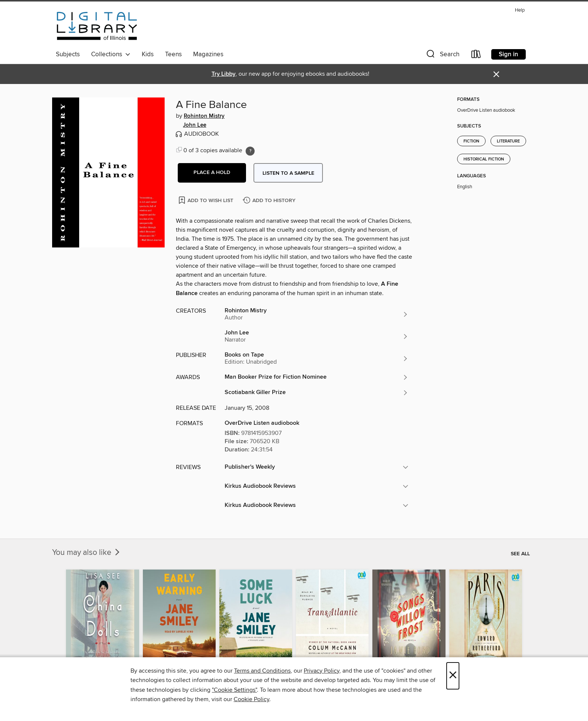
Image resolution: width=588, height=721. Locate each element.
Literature (508, 141)
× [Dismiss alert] (496, 74)
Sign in (508, 54)
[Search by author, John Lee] (316, 336)
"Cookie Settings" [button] (234, 690)
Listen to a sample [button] (288, 173)
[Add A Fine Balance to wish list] (206, 200)
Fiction (471, 141)
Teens (173, 54)
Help (520, 10)
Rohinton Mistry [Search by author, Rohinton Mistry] (204, 116)
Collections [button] (111, 54)
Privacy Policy (322, 671)
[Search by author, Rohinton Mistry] (316, 314)
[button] (442, 56)
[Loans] (476, 56)
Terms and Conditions (262, 671)
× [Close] (453, 676)
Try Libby (223, 74)
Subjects (68, 54)
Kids (148, 54)
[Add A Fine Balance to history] (270, 201)
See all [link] (520, 554)
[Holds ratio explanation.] (250, 151)
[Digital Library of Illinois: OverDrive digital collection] (97, 26)
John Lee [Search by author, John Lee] (195, 125)
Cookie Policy (251, 699)
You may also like (87, 553)
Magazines (208, 54)
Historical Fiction (484, 159)
